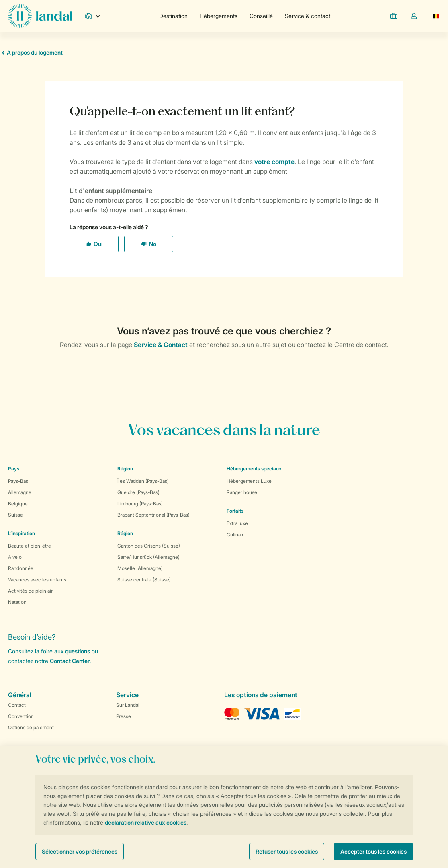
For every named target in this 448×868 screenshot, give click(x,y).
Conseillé (261, 16)
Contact (17, 705)
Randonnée (21, 568)
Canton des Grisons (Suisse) (149, 546)
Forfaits (235, 511)
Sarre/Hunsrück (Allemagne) (148, 557)
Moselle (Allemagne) (140, 568)
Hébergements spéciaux (254, 469)
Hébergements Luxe (249, 481)
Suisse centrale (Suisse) (144, 580)
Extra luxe (237, 523)
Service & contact (308, 16)
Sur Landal (128, 705)
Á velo (15, 557)
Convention (21, 716)
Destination (173, 16)
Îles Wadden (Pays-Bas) (143, 481)
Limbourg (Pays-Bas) (140, 504)
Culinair (235, 535)
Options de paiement (31, 727)
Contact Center (70, 661)
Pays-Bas (18, 481)
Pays (14, 469)
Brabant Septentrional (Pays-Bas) (153, 515)
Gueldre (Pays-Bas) (138, 492)
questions (78, 651)
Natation (17, 602)
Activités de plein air (30, 591)
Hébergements (219, 16)
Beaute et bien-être (30, 546)
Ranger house (242, 492)
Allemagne (20, 492)
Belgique (18, 504)
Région (125, 469)
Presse (124, 716)
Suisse (15, 515)
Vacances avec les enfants (37, 580)
